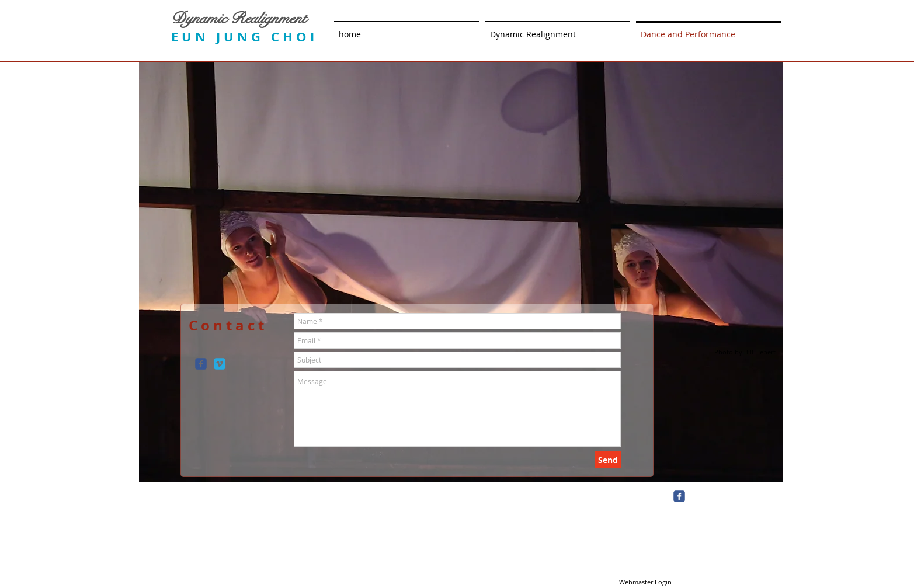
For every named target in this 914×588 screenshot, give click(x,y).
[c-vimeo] (220, 364)
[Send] (608, 460)
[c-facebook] (201, 364)
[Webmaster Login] (646, 582)
